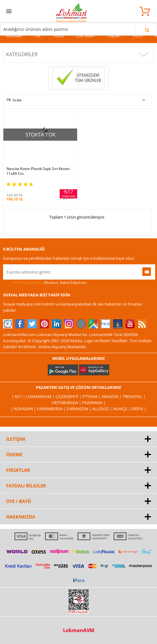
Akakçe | (122, 409)
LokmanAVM (79, 630)
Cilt (38, 36)
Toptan (114, 36)
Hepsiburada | (67, 403)
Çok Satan (85, 36)
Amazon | (112, 396)
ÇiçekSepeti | (69, 396)
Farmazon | (79, 409)
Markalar (14, 36)
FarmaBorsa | (52, 409)
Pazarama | (94, 403)
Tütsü (58, 36)
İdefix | (139, 409)
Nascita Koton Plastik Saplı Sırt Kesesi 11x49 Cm (38, 171)
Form (138, 36)
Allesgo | (103, 409)
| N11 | (19, 396)
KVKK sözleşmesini (27, 282)
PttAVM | (92, 396)
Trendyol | (134, 396)
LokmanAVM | (41, 396)
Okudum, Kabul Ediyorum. (45, 283)
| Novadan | (24, 409)
